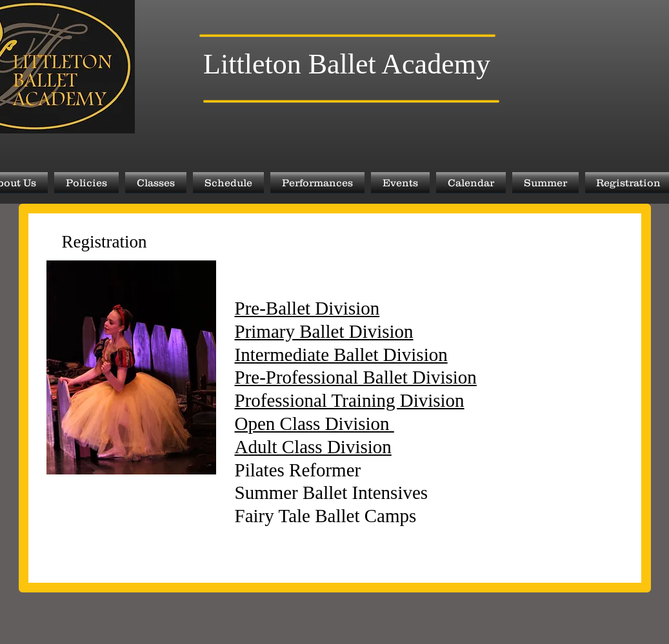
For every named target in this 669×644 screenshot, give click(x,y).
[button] (86, 182)
